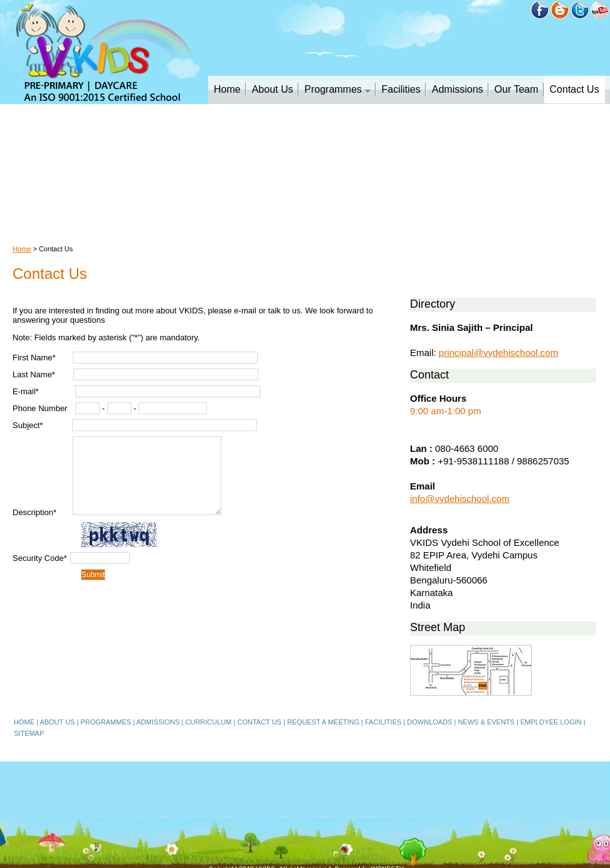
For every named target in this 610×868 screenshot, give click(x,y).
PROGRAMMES (106, 722)
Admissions (458, 89)
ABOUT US (57, 722)
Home (227, 89)
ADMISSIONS (158, 722)
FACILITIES (383, 722)
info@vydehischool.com (460, 499)
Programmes (338, 89)
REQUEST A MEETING (323, 722)
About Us (273, 89)
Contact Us (575, 89)
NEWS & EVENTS (486, 722)
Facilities (401, 89)
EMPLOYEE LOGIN (551, 722)
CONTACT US (259, 722)
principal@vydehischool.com (498, 353)
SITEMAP (29, 733)
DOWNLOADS (429, 722)
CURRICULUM (209, 722)
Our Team (517, 89)
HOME (24, 722)
